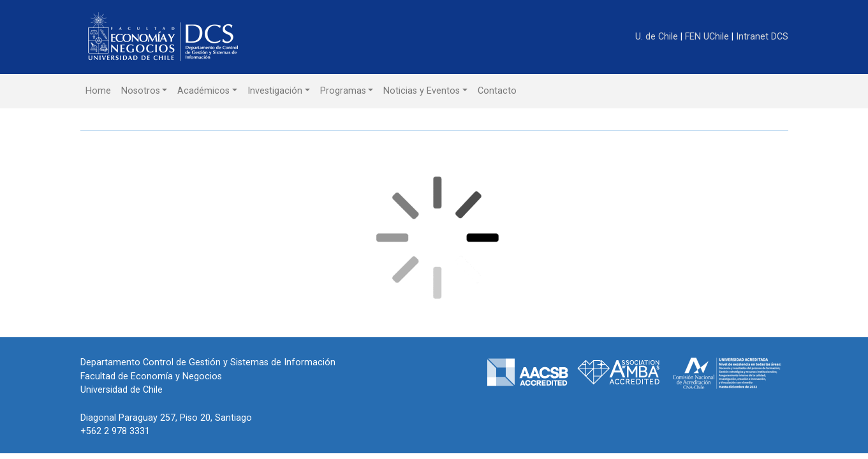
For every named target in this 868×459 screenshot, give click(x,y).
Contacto (497, 91)
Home (98, 91)
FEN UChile (708, 37)
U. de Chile (658, 37)
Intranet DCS (762, 37)
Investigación (275, 91)
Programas (343, 91)
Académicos (203, 91)
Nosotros (141, 91)
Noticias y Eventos (422, 91)
